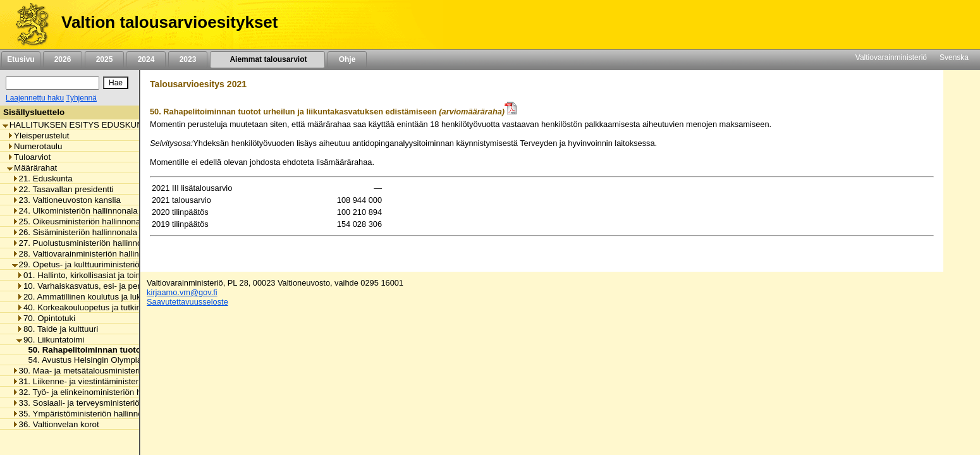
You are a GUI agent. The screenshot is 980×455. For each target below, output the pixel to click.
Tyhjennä (81, 98)
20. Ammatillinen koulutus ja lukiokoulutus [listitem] (98, 297)
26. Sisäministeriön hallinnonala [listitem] (75, 232)
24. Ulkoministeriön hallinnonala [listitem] (75, 211)
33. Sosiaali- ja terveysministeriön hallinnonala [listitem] (102, 403)
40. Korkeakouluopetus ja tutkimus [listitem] (84, 307)
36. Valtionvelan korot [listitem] (56, 424)
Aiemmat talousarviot (267, 59)
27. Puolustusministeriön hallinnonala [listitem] (85, 243)
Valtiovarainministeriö (891, 58)
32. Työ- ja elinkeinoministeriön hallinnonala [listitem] (97, 392)
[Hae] (116, 83)
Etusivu (21, 59)
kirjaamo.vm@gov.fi (182, 292)
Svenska (954, 58)
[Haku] (52, 83)
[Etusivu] (28, 25)
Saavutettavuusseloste (187, 302)
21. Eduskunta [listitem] (42, 179)
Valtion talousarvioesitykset (169, 22)
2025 (104, 59)
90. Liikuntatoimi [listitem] (50, 340)
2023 (188, 59)
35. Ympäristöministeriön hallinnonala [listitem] (85, 414)
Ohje (347, 59)
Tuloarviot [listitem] (29, 157)
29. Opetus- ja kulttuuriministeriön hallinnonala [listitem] (102, 264)
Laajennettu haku (35, 98)
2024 (146, 59)
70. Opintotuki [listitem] (46, 318)
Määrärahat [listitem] (32, 168)
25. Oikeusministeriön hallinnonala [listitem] (80, 221)
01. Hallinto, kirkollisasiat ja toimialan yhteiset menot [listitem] (117, 275)
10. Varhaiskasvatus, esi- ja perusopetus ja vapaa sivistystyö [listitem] (133, 286)
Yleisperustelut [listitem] (38, 136)
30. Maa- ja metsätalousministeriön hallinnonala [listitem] (105, 371)
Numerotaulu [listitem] (34, 146)
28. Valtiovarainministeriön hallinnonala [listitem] (88, 254)
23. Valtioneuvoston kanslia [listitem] (66, 200)
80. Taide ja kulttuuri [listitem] (57, 329)
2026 (63, 59)
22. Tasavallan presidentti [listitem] (63, 189)
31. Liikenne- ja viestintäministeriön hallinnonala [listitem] (105, 381)
